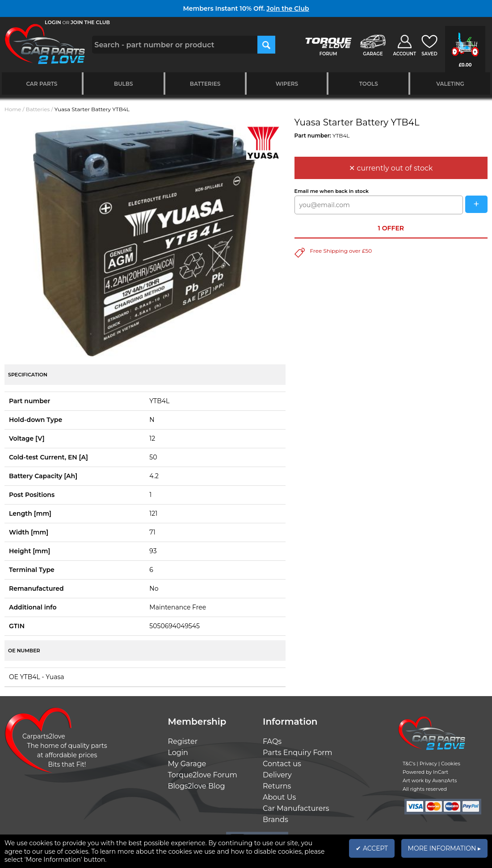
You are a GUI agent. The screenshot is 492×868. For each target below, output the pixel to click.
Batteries (205, 84)
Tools (369, 84)
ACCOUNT (404, 54)
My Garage (187, 764)
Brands (275, 820)
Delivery (277, 775)
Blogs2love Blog (197, 786)
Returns (277, 786)
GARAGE (373, 54)
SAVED (429, 54)
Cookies (451, 764)
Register (183, 741)
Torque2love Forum (203, 775)
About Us (279, 797)
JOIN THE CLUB (90, 22)
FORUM (328, 54)
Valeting (450, 84)
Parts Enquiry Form (298, 753)
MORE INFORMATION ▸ (444, 848)
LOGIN (53, 22)
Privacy (428, 764)
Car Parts (42, 84)
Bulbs (123, 84)
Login (178, 753)
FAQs (272, 741)
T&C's (409, 764)
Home (13, 109)
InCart (441, 772)
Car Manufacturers (296, 808)
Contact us (282, 764)
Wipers (287, 84)
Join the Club (288, 8)
